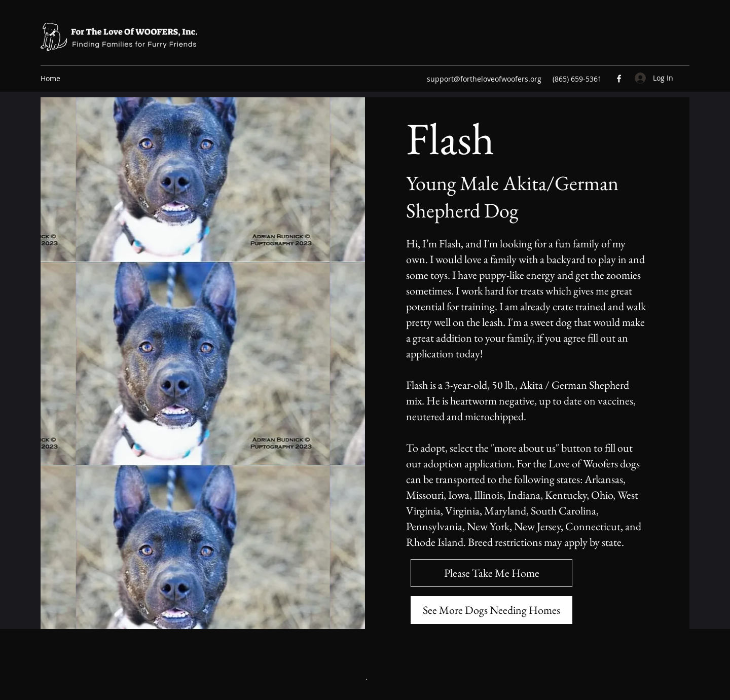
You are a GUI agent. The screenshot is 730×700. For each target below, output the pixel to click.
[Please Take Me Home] (491, 573)
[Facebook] (619, 79)
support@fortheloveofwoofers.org (484, 79)
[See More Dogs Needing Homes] (491, 610)
